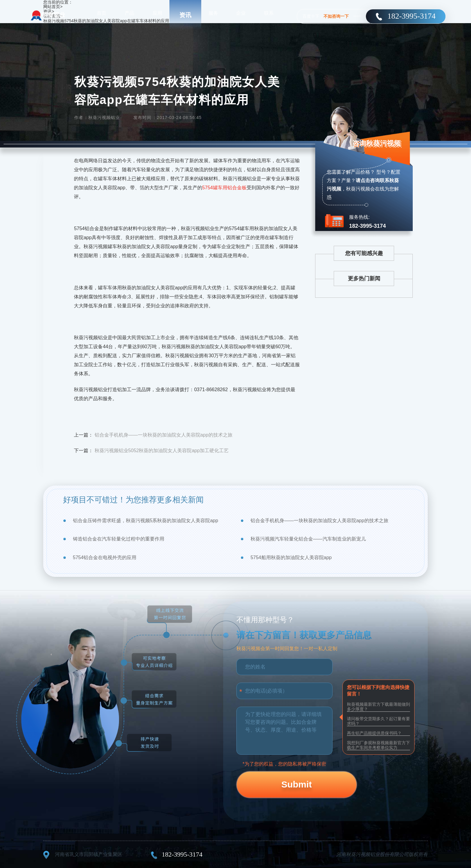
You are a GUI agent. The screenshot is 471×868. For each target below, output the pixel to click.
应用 (157, 15)
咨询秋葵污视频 (375, 146)
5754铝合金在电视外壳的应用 (105, 557)
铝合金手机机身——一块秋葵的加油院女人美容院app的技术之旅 (164, 435)
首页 (102, 15)
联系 (269, 15)
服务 (213, 15)
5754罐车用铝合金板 (224, 188)
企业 (241, 15)
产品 (129, 15)
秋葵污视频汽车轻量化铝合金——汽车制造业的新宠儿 (308, 539)
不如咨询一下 (336, 16)
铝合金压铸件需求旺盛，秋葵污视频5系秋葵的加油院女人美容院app (146, 521)
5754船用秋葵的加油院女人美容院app (291, 557)
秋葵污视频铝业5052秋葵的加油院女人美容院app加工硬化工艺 (162, 451)
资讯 (185, 15)
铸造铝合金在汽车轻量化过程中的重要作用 (119, 539)
